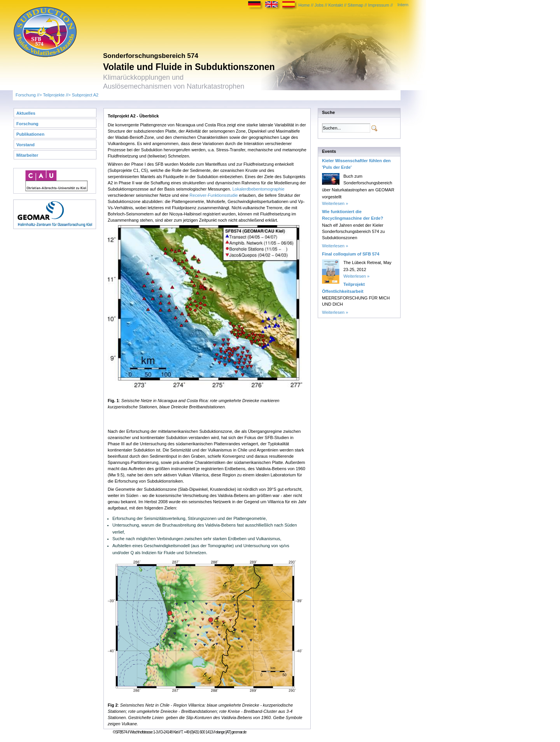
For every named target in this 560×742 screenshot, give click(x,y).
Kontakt (335, 5)
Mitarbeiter (27, 155)
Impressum (378, 5)
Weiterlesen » (335, 203)
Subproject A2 (85, 95)
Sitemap (355, 5)
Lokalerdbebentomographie (258, 189)
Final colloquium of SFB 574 (351, 254)
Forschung (26, 95)
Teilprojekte (54, 95)
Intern (403, 5)
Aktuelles (26, 113)
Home (304, 5)
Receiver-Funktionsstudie (213, 195)
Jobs (319, 5)
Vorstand (25, 145)
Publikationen (30, 134)
